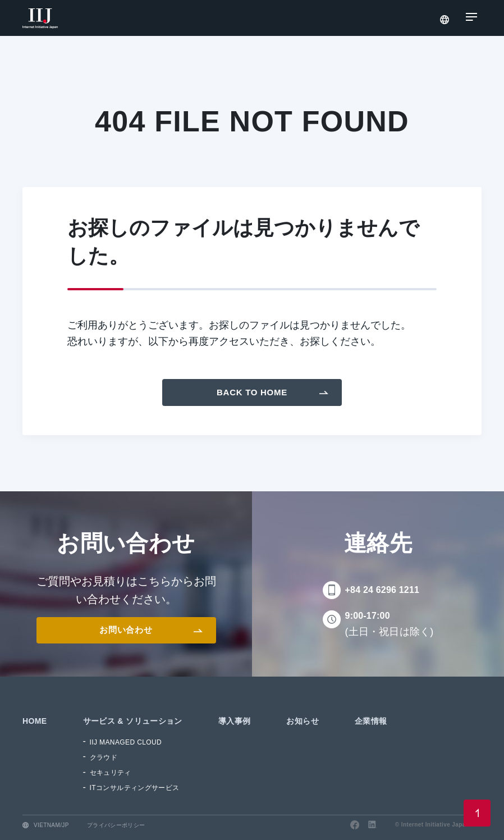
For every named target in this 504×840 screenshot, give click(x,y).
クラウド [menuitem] (104, 757)
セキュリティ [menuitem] (111, 773)
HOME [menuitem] (35, 721)
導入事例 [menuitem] (235, 721)
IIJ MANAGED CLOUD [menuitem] (126, 742)
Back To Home (252, 392)
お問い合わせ (126, 630)
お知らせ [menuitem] (303, 721)
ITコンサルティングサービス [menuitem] (135, 788)
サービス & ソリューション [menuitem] (133, 721)
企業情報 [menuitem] (371, 721)
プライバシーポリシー (116, 825)
